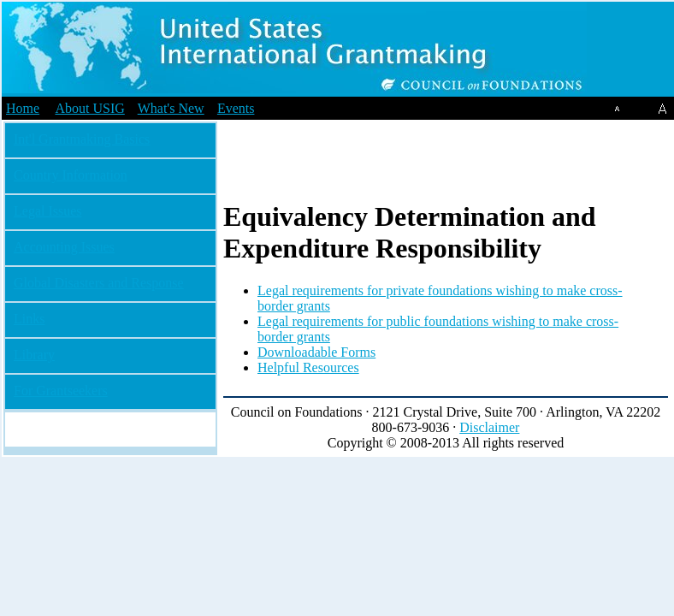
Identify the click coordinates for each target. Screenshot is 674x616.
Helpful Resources (308, 367)
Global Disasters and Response (99, 283)
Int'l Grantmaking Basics (82, 139)
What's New (171, 108)
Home (23, 108)
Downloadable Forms (316, 352)
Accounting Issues (64, 247)
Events (236, 108)
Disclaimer (489, 427)
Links (29, 319)
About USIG (89, 108)
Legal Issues (48, 211)
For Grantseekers (61, 391)
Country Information (71, 175)
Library (34, 355)
